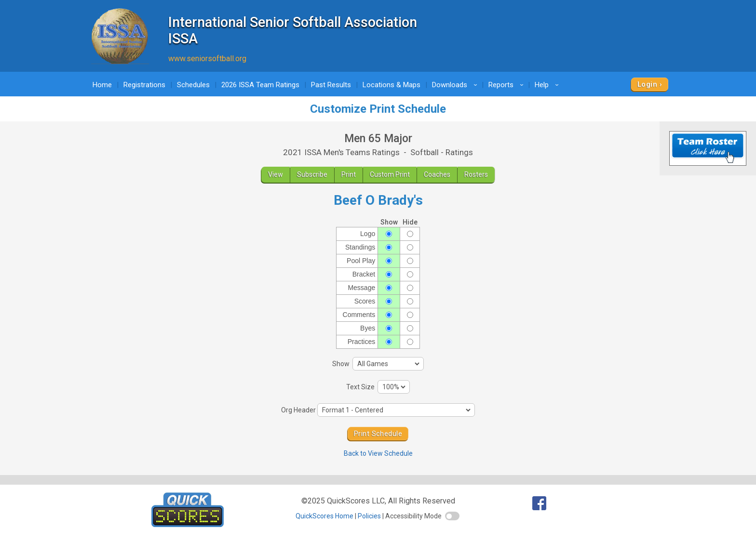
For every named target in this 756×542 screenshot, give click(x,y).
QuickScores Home (324, 516)
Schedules (193, 85)
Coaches (437, 174)
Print (349, 174)
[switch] (452, 516)
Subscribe (312, 174)
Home (102, 85)
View (276, 174)
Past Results (331, 85)
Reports (507, 85)
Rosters (476, 174)
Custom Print (390, 174)
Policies (369, 516)
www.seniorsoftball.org (207, 59)
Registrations (144, 85)
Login (647, 84)
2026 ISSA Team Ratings (260, 85)
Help (548, 85)
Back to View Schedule (378, 453)
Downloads (456, 85)
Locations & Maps (391, 85)
